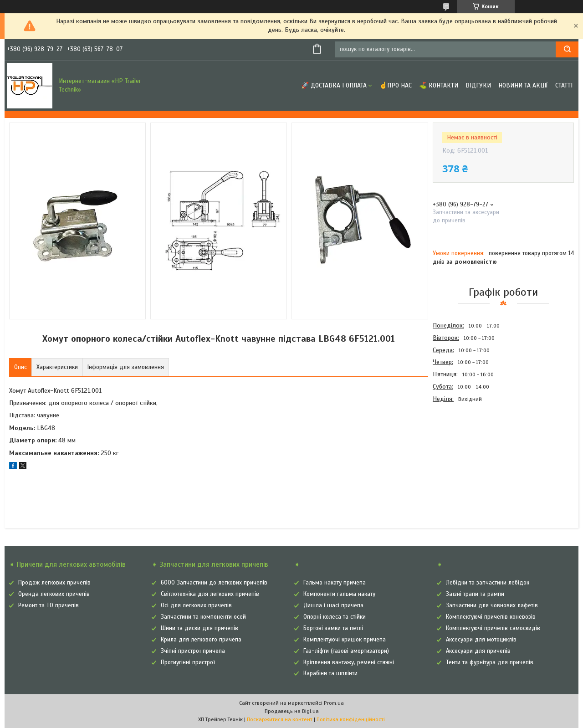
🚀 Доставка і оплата (334, 85)
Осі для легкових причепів (196, 605)
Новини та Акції (523, 85)
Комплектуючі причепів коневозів (491, 617)
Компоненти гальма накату (339, 594)
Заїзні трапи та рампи (475, 594)
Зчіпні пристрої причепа (193, 651)
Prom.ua (334, 703)
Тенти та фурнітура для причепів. (490, 662)
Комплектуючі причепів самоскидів (493, 628)
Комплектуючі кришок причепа (345, 640)
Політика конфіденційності (351, 719)
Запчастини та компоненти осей (203, 617)
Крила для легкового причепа (201, 640)
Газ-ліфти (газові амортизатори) (346, 651)
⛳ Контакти (439, 85)
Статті (564, 85)
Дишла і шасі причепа (333, 605)
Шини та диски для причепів (199, 628)
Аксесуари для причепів (478, 651)
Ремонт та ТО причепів (49, 605)
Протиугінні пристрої (188, 662)
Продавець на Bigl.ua (292, 711)
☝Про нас (396, 85)
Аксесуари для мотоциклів (481, 640)
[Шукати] (567, 49)
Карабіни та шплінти (330, 673)
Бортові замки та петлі (333, 628)
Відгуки (478, 85)
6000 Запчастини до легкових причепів (214, 583)
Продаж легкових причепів (54, 583)
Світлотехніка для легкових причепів (210, 594)
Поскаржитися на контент (280, 719)
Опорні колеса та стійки (335, 617)
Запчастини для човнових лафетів (492, 605)
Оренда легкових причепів (54, 594)
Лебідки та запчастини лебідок (488, 583)
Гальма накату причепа (335, 583)
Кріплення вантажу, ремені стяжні (349, 662)
